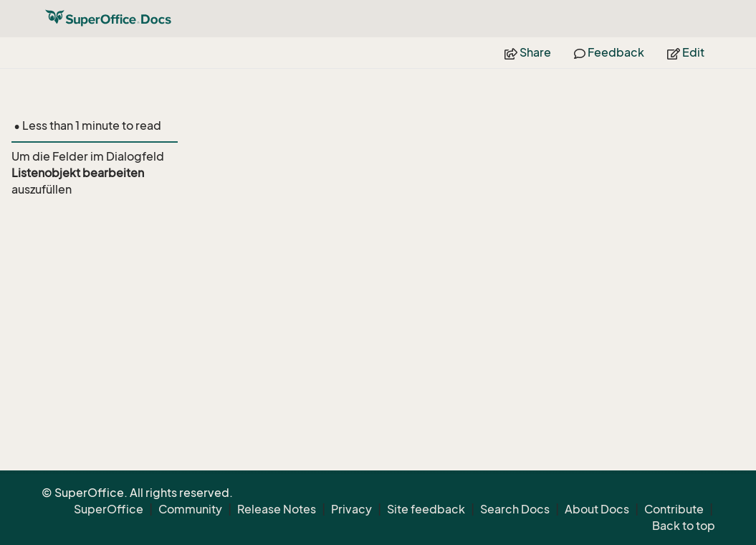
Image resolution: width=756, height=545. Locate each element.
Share (528, 52)
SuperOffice (109, 509)
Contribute (674, 509)
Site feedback (426, 509)
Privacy (351, 509)
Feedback (609, 52)
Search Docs (515, 509)
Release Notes (277, 509)
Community (190, 509)
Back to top (684, 526)
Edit (686, 52)
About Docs (597, 509)
